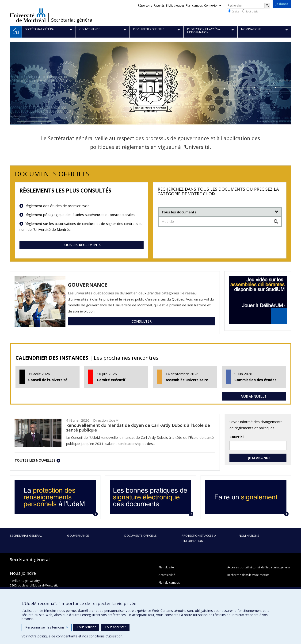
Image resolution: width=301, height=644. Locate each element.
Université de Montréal (28, 15)
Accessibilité (167, 575)
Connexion (213, 6)
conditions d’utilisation (106, 636)
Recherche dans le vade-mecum (248, 575)
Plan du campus (169, 583)
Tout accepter (115, 627)
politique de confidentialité (57, 636)
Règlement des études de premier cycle (57, 206)
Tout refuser (86, 627)
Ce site (233, 11)
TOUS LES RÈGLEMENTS (82, 245)
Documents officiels (141, 536)
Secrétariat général (72, 20)
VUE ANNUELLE (254, 396)
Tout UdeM (250, 11)
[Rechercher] (267, 6)
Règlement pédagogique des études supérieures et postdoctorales (80, 215)
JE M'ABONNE (258, 458)
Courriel (236, 437)
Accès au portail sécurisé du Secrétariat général (259, 567)
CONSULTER (141, 321)
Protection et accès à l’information (199, 538)
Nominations (249, 536)
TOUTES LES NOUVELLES (35, 460)
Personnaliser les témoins (47, 627)
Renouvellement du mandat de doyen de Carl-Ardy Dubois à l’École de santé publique (138, 428)
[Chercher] (276, 222)
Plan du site (166, 567)
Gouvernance (78, 536)
